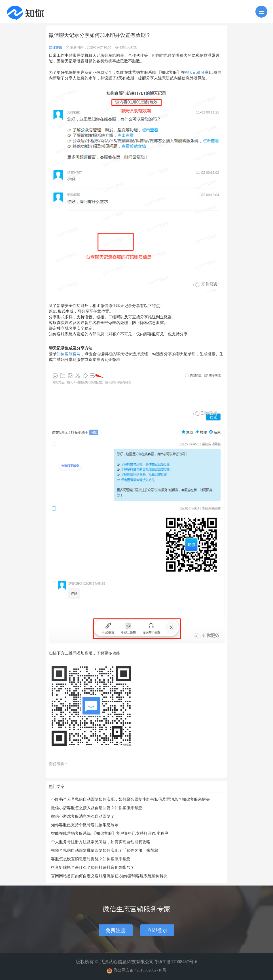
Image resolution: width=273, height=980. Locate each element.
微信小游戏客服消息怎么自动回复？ (83, 816)
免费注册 (116, 930)
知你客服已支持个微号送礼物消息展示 (85, 825)
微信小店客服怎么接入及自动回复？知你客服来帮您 (97, 808)
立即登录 (157, 930)
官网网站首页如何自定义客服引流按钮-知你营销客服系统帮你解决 (109, 876)
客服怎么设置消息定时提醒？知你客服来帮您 (91, 859)
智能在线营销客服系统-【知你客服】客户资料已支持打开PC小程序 (110, 833)
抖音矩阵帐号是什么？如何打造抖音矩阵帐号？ (93, 868)
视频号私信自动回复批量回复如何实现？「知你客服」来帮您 (105, 850)
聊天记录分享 (197, 72)
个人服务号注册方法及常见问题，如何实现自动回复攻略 (101, 842)
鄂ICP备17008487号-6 (176, 962)
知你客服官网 (69, 354)
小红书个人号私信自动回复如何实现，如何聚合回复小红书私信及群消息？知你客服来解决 (130, 799)
